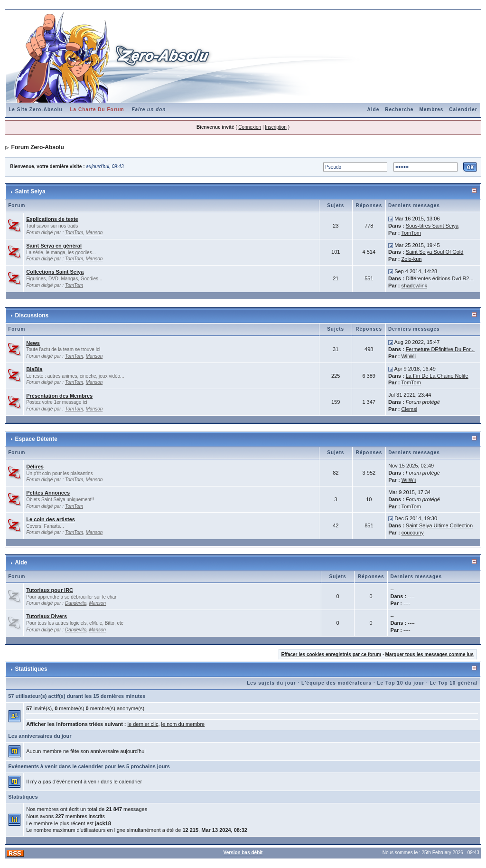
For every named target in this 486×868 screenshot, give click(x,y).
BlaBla (34, 369)
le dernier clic (143, 724)
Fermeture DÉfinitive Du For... (440, 349)
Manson (94, 233)
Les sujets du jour (271, 683)
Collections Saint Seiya (55, 272)
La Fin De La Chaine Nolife (437, 376)
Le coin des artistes (51, 519)
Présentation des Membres (59, 396)
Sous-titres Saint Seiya (432, 226)
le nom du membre (183, 724)
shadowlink (414, 286)
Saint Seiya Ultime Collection (439, 525)
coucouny (413, 533)
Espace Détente (36, 439)
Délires (35, 467)
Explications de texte (52, 219)
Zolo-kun (412, 259)
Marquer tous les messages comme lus (430, 654)
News (33, 343)
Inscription (276, 127)
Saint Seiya (30, 191)
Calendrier (463, 110)
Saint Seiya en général (54, 246)
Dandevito (76, 603)
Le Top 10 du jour (401, 683)
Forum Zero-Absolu (38, 147)
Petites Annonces (48, 493)
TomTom (74, 233)
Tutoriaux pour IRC (50, 590)
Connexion (250, 127)
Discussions (32, 315)
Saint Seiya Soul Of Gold (435, 252)
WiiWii (408, 356)
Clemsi (409, 409)
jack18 (103, 823)
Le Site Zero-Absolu (35, 110)
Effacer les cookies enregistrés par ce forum (332, 654)
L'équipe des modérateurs (336, 683)
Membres (431, 110)
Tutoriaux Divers (47, 616)
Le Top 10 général (453, 683)
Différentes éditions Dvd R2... (440, 278)
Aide (374, 110)
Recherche (399, 110)
